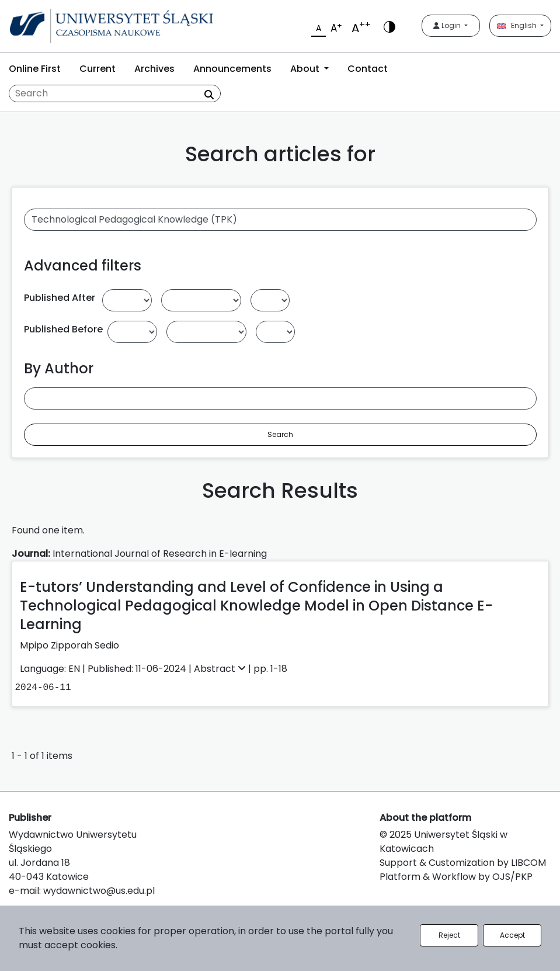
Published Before (63, 329)
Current (98, 69)
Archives (154, 69)
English (518, 25)
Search (280, 434)
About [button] (306, 69)
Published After (60, 298)
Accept (512, 935)
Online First (35, 69)
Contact (368, 69)
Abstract (221, 669)
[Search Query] (115, 93)
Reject (449, 935)
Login (448, 25)
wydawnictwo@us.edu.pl (99, 891)
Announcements (232, 69)
